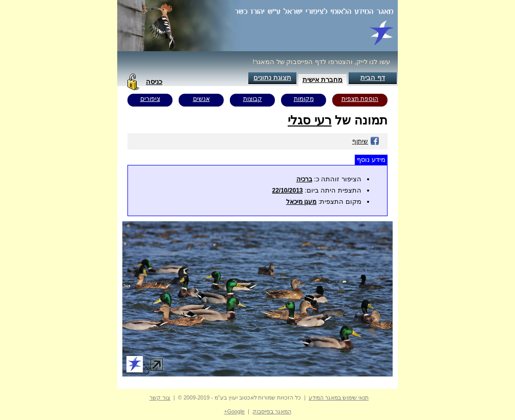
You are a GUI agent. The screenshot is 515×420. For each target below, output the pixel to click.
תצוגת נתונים (272, 78)
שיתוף (366, 141)
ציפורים (150, 99)
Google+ (234, 411)
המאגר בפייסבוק (272, 411)
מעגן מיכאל (301, 202)
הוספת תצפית (360, 99)
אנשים (201, 99)
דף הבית (373, 78)
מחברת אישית (323, 80)
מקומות (304, 99)
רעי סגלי (310, 120)
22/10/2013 (287, 191)
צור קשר (160, 397)
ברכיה (304, 179)
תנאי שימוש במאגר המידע (339, 397)
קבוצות (253, 99)
